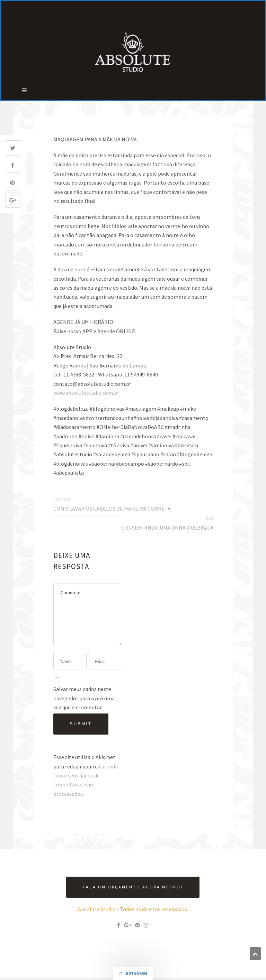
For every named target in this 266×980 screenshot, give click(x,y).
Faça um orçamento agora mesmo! (133, 887)
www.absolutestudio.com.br (86, 393)
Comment (87, 614)
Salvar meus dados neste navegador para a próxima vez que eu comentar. (84, 698)
